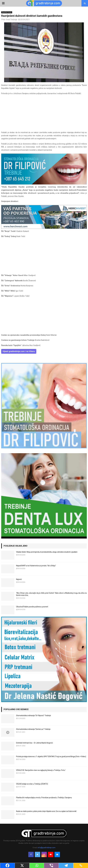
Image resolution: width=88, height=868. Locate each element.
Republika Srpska (7, 12)
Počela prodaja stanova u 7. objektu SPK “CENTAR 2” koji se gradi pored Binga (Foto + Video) (51, 757)
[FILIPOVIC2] (44, 184)
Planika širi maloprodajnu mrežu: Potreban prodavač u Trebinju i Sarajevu (44, 798)
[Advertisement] (44, 114)
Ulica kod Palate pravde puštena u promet (32, 607)
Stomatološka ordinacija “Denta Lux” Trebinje (33, 729)
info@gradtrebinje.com (46, 848)
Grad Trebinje (12, 20)
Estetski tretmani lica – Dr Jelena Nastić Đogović (34, 743)
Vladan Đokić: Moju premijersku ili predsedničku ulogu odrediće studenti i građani (47, 552)
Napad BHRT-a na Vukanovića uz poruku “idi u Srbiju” (36, 566)
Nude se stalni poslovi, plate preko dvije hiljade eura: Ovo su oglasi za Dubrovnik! (46, 811)
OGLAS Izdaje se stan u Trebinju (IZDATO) (32, 784)
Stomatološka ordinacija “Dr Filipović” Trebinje (34, 715)
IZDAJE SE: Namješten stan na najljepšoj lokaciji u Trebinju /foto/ (41, 770)
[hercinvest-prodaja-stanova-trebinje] (44, 228)
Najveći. (19, 579)
